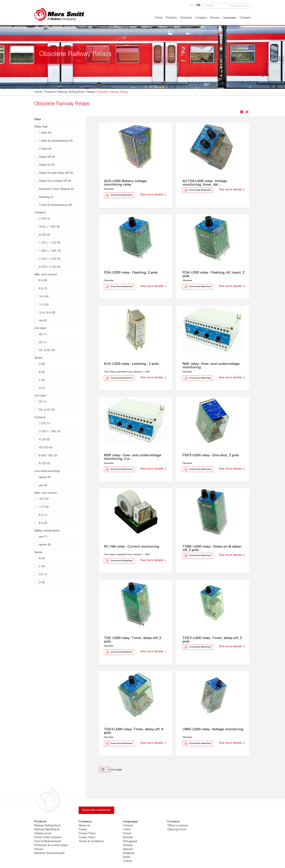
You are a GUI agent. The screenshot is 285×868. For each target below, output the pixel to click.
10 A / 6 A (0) (45, 313)
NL (192, 5)
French (127, 834)
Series (38, 358)
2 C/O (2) (42, 219)
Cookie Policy (87, 838)
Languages (230, 18)
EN (198, 5)
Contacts (245, 18)
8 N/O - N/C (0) (46, 456)
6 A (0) (41, 281)
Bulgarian (129, 854)
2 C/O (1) (42, 424)
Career (83, 830)
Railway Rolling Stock (47, 826)
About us (84, 826)
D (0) (40, 583)
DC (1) (40, 343)
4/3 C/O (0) (43, 448)
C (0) (39, 380)
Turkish (127, 862)
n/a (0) (40, 321)
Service (215, 18)
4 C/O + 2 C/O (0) (47, 267)
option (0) (42, 477)
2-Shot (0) (43, 149)
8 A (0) (41, 523)
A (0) (39, 364)
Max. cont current (45, 275)
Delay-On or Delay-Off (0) (53, 181)
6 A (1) (41, 515)
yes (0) (41, 485)
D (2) (40, 388)
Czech (127, 830)
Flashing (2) (44, 197)
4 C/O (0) (42, 235)
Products (171, 18)
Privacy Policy (87, 834)
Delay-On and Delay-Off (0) (54, 173)
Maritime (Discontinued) (49, 854)
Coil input (40, 328)
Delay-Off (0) (45, 157)
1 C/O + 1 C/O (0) (47, 243)
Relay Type (41, 127)
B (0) (39, 372)
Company (201, 18)
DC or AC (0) (44, 350)
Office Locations (178, 826)
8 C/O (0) (42, 464)
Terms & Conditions (91, 842)
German (128, 838)
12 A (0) (41, 305)
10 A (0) (41, 297)
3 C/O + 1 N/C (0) (47, 432)
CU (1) (40, 575)
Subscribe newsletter (97, 811)
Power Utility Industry (48, 838)
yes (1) (41, 537)
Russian (128, 846)
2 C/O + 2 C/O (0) (47, 259)
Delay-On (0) (44, 165)
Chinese (128, 826)
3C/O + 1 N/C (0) (47, 227)
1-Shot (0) (43, 133)
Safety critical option (47, 531)
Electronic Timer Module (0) (54, 189)
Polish (127, 858)
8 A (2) (41, 289)
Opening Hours (177, 830)
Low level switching (47, 471)
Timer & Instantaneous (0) (53, 205)
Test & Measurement (48, 842)
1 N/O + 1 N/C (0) (48, 251)
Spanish (128, 850)
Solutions (186, 18)
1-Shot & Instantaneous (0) (53, 141)
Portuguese (130, 842)
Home (159, 18)
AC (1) (40, 335)
